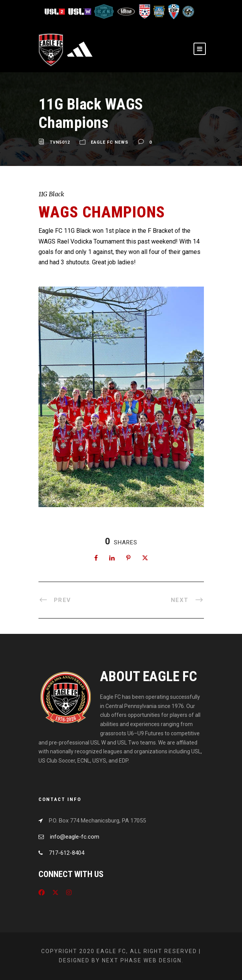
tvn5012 (60, 142)
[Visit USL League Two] (56, 11)
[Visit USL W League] (80, 11)
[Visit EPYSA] (159, 11)
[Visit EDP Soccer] (174, 11)
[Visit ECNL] (104, 11)
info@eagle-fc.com (75, 837)
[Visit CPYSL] (188, 11)
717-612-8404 (67, 853)
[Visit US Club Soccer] (127, 11)
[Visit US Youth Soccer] (144, 11)
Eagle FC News (110, 142)
